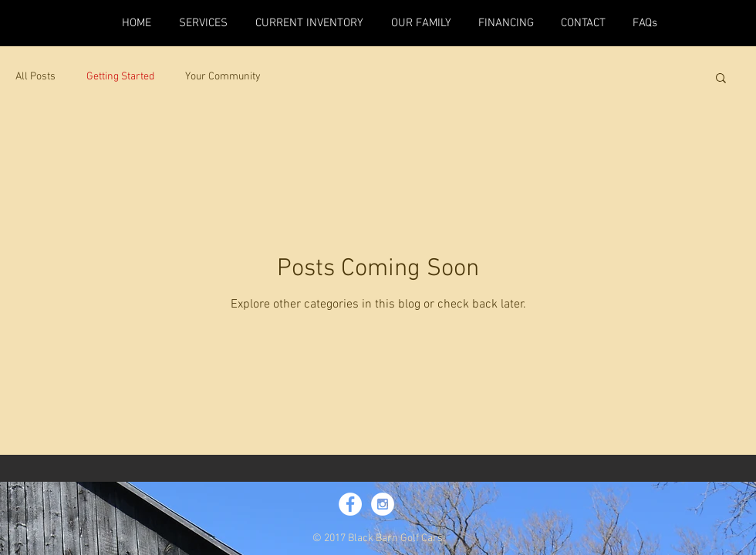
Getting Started (120, 77)
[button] (721, 79)
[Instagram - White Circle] (383, 504)
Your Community (223, 77)
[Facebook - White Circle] (350, 504)
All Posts (35, 77)
